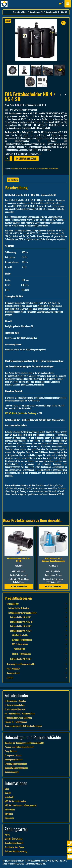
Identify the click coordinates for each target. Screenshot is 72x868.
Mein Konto (9, 797)
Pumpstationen (11, 751)
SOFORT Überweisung (14, 839)
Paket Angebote (13, 669)
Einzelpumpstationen (13, 755)
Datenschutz (10, 809)
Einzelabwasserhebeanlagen (16, 764)
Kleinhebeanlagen (12, 772)
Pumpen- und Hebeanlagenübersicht (19, 747)
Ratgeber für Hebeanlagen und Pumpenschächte (24, 743)
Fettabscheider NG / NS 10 (21, 622)
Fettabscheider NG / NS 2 (21, 626)
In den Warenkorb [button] (19, 586)
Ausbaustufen (15, 168)
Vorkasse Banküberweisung (16, 851)
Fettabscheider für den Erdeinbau (18, 718)
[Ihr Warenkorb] (61, 4)
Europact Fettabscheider (22, 640)
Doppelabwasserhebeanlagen (16, 768)
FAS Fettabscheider (20, 644)
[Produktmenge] (7, 158)
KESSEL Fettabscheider (22, 654)
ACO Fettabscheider (20, 635)
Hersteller (9, 814)
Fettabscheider (22, 168)
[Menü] (68, 4)
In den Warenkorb (26, 158)
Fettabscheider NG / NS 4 (33, 168)
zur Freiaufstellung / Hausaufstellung (20, 713)
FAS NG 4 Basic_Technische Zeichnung (21, 413)
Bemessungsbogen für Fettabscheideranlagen (23, 726)
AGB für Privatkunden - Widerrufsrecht (21, 805)
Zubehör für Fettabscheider (16, 722)
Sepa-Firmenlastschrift (14, 843)
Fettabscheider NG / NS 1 (21, 617)
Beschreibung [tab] (13, 180)
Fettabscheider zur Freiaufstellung (49, 168)
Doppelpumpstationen (14, 759)
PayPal (7, 835)
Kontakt (8, 793)
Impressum (9, 818)
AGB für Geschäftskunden (15, 801)
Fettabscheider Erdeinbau (19, 608)
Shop (7, 789)
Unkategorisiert (13, 673)
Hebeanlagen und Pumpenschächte (21, 664)
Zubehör (10, 677)
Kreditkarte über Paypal (14, 847)
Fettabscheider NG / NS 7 (21, 659)
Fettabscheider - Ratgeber (15, 701)
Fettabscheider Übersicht (15, 709)
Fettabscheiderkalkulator (15, 705)
